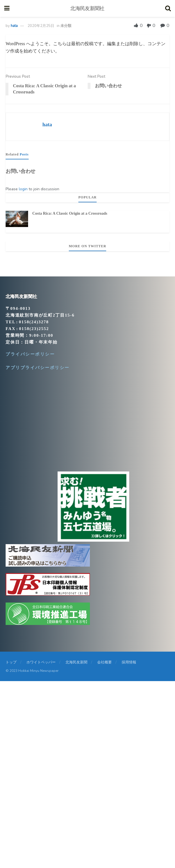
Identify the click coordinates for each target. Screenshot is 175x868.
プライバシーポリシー (30, 354)
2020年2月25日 (41, 26)
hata (14, 26)
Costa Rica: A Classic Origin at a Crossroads (70, 213)
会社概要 (104, 662)
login (23, 189)
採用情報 (129, 662)
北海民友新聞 (76, 662)
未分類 (66, 26)
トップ (11, 662)
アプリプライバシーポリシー (38, 368)
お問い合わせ (21, 171)
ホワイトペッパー (41, 662)
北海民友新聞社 (87, 8)
